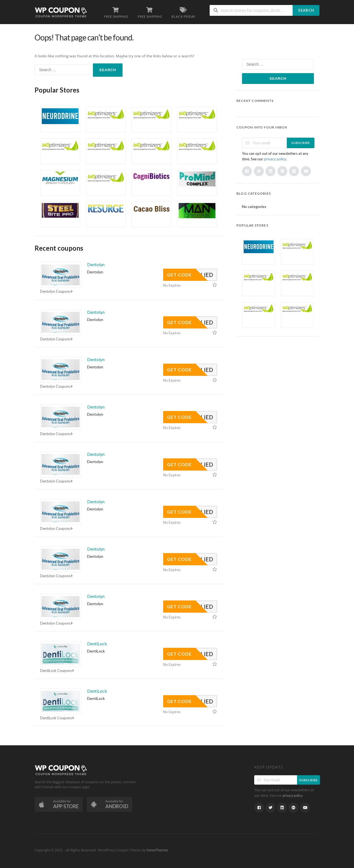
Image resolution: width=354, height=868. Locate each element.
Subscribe (301, 143)
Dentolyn (96, 264)
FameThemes (157, 850)
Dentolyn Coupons (57, 291)
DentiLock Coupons (58, 671)
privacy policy (275, 159)
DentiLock (97, 644)
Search (306, 10)
